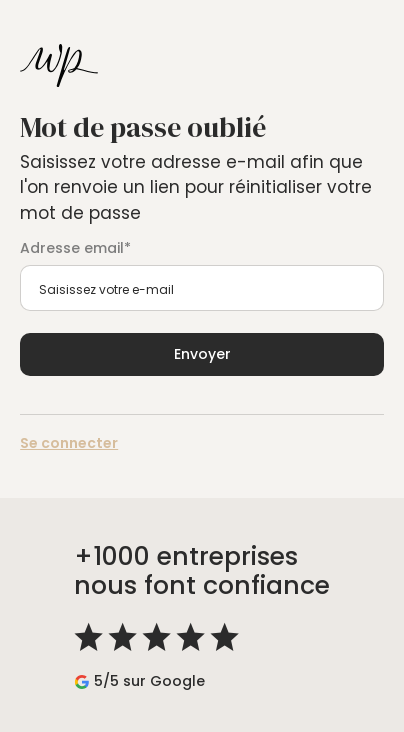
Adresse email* (75, 248)
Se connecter (69, 443)
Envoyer (202, 354)
